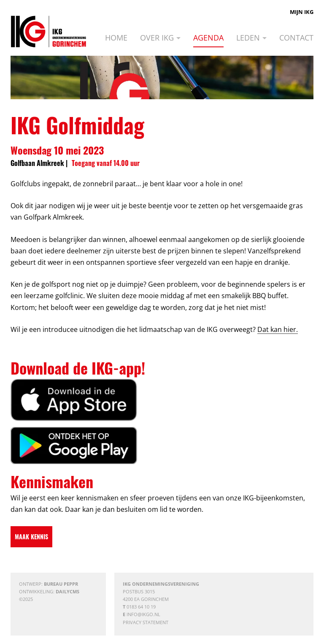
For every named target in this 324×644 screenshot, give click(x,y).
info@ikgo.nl (143, 614)
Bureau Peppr (61, 584)
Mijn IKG (302, 12)
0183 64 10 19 (141, 607)
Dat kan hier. (278, 329)
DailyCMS (67, 591)
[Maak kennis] (31, 537)
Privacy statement (146, 622)
